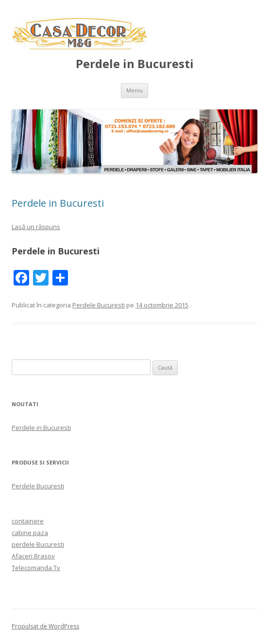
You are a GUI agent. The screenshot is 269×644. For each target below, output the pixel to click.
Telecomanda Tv (36, 568)
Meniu (134, 90)
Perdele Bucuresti (99, 305)
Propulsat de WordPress (45, 626)
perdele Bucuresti (38, 544)
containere (28, 521)
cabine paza (30, 533)
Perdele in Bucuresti (135, 64)
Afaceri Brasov (33, 556)
